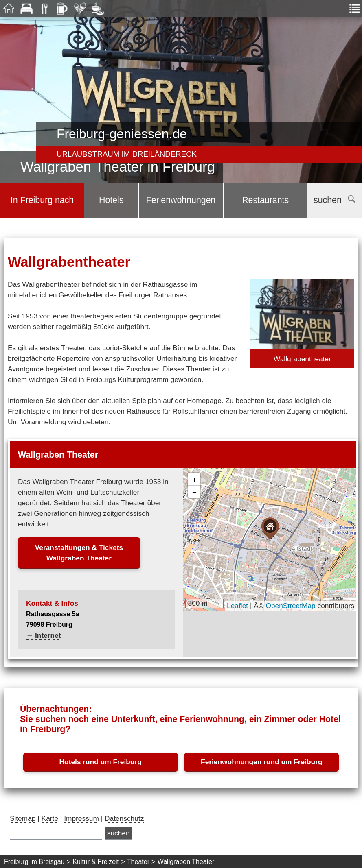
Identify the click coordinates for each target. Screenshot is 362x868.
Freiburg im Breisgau (34, 862)
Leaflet (237, 606)
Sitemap (23, 818)
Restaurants (265, 200)
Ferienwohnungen (181, 200)
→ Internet (44, 635)
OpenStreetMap (290, 606)
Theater (138, 862)
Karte (50, 818)
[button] (270, 529)
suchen (335, 200)
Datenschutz (124, 818)
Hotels (111, 200)
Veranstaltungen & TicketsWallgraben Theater (79, 553)
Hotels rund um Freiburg (101, 762)
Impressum (81, 818)
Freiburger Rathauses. (153, 295)
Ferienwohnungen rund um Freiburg (261, 762)
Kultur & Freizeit (96, 862)
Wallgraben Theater (186, 862)
